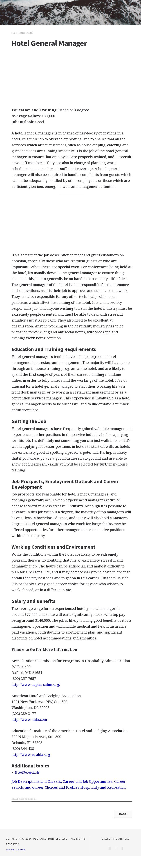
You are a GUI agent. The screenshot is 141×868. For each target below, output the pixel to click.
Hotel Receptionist (28, 773)
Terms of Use (16, 850)
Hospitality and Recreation (103, 787)
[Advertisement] (72, 77)
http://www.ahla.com (29, 720)
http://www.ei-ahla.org (31, 755)
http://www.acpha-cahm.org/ (36, 685)
